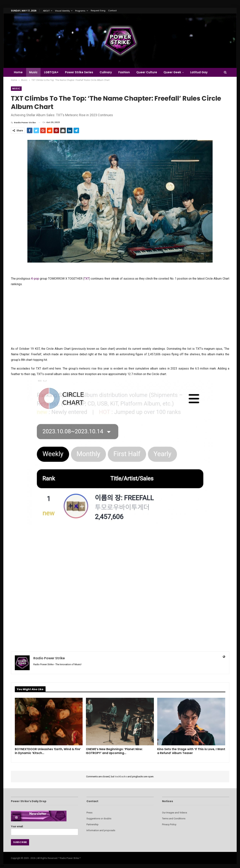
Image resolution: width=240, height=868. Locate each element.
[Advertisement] (120, 316)
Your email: (45, 829)
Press (89, 813)
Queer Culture (147, 72)
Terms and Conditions (174, 819)
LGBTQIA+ (51, 72)
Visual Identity (62, 11)
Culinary (106, 72)
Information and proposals (101, 830)
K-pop (35, 279)
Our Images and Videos (175, 813)
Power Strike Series (79, 72)
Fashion (124, 72)
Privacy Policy (169, 824)
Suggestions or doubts (99, 819)
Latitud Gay (199, 72)
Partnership (92, 824)
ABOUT (46, 11)
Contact (112, 11)
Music (33, 72)
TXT (87, 279)
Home (18, 72)
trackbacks (121, 777)
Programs (80, 11)
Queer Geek (172, 72)
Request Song (98, 11)
